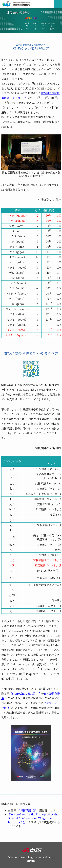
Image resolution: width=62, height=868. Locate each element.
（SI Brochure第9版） (23, 694)
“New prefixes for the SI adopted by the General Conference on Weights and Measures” (33, 818)
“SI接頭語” (26, 810)
